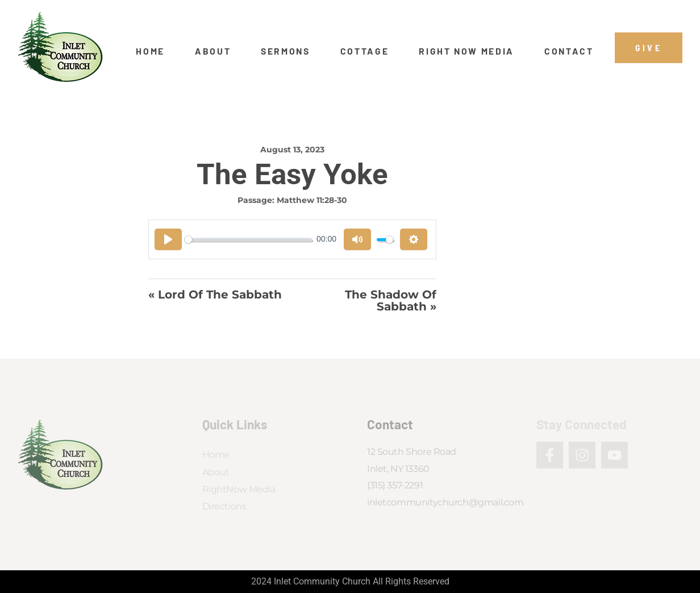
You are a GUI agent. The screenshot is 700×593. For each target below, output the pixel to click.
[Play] (168, 239)
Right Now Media (466, 51)
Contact (569, 51)
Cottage (365, 51)
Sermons (286, 51)
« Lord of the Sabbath (215, 295)
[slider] (248, 240)
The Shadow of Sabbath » (391, 300)
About (213, 51)
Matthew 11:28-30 (312, 200)
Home (150, 51)
